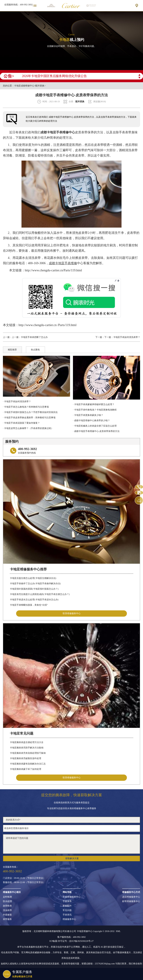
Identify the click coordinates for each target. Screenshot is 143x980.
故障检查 (7, 906)
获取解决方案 (72, 858)
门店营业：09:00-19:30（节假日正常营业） (24, 878)
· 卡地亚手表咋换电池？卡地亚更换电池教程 (95, 410)
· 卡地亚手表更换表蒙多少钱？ (88, 415)
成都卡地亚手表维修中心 (58, 132)
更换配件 (67, 906)
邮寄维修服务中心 (131, 901)
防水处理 (7, 901)
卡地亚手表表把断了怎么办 (34, 337)
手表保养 (67, 901)
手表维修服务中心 (72, 897)
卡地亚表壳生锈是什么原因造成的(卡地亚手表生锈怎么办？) (40, 594)
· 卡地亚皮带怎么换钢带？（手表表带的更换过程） (28, 428)
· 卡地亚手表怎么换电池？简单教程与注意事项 (26, 407)
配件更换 (40, 86)
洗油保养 (7, 910)
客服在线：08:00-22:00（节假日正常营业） (24, 882)
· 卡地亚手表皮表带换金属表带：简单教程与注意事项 (29, 418)
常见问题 (67, 910)
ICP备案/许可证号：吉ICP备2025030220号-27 (71, 941)
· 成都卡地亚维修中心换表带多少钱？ (91, 420)
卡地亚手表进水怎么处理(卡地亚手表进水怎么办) (34, 600)
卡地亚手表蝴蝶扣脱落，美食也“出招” (29, 605)
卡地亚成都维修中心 (24, 86)
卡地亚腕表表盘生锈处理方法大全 (27, 742)
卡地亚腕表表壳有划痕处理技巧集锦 (28, 753)
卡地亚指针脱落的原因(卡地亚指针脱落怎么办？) (34, 589)
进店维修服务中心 (131, 897)
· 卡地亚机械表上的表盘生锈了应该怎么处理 (95, 426)
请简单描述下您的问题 (71, 844)
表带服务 (7, 919)
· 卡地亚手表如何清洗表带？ (17, 401)
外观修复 (7, 915)
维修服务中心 (69, 919)
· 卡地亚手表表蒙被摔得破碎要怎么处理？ (94, 404)
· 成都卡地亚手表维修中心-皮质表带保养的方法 (96, 431)
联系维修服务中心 (72, 613)
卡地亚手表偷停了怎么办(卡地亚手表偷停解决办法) (35, 583)
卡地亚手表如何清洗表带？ (127, 337)
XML (118, 931)
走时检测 (7, 897)
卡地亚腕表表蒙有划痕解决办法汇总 (28, 764)
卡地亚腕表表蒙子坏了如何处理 (26, 769)
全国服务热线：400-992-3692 (18, 5)
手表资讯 (67, 915)
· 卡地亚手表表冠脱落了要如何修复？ (21, 423)
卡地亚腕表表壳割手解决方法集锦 (27, 748)
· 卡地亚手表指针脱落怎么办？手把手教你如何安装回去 (30, 412)
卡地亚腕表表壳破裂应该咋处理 (26, 758)
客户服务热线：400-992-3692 (71, 937)
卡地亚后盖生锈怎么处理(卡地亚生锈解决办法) (33, 578)
